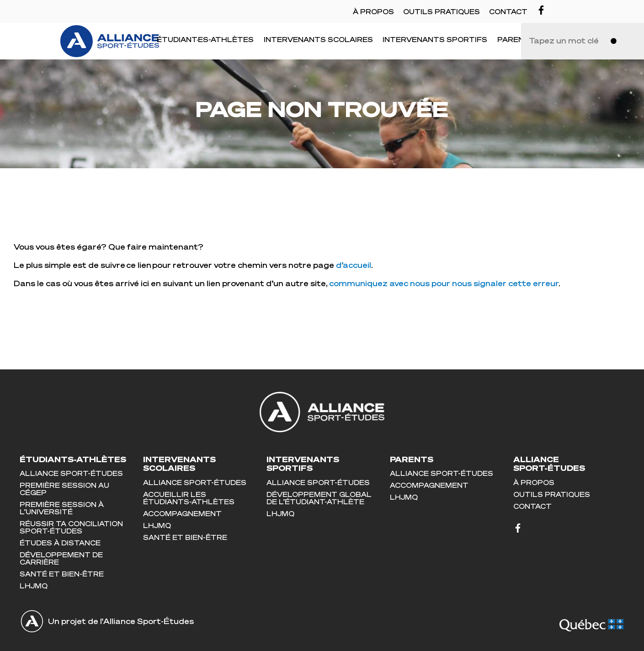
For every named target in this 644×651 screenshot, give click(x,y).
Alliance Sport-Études (71, 473)
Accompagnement (182, 513)
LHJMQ (34, 586)
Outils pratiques (442, 11)
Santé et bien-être (62, 574)
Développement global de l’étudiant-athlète (319, 498)
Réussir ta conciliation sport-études (71, 527)
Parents (516, 39)
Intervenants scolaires (318, 39)
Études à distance (60, 543)
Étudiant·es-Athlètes (205, 39)
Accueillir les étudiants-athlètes (189, 498)
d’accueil (354, 265)
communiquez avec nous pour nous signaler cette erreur (444, 283)
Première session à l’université (62, 508)
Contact (508, 11)
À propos (373, 11)
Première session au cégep (64, 489)
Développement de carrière (61, 558)
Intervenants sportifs (435, 39)
